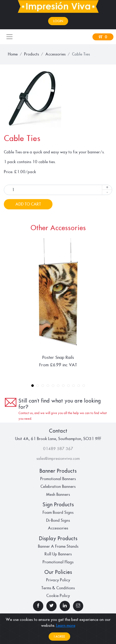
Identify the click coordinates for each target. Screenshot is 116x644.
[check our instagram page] (78, 606)
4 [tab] (48, 386)
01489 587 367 (58, 449)
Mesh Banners (58, 494)
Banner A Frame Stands (58, 546)
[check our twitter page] (51, 606)
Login (58, 21)
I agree (59, 637)
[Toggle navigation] (9, 37)
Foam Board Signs (58, 512)
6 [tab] (58, 386)
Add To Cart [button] (28, 204)
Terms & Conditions (58, 588)
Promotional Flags (58, 562)
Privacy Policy (58, 580)
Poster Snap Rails (58, 357)
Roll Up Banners (58, 554)
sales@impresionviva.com (58, 459)
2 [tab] (38, 386)
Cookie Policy (58, 596)
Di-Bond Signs (58, 520)
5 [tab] (53, 386)
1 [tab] (33, 386)
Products (31, 54)
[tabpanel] (58, 303)
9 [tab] (74, 386)
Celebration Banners (58, 487)
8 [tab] (68, 386)
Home (13, 54)
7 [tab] (63, 386)
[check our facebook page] (38, 606)
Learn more (66, 626)
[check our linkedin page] (65, 606)
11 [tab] (84, 386)
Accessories (55, 54)
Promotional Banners (58, 479)
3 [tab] (43, 386)
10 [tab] (79, 386)
